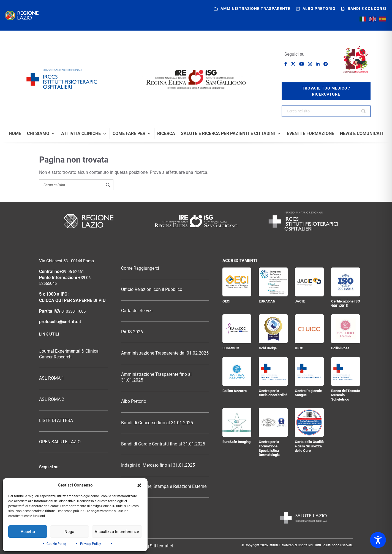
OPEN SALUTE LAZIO (60, 442)
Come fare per (132, 134)
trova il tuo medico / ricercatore (326, 91)
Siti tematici (161, 546)
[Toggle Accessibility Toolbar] (378, 540)
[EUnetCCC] (237, 329)
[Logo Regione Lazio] (89, 221)
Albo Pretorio (134, 401)
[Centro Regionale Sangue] (309, 371)
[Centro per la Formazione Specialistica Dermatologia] (273, 422)
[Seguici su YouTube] (302, 64)
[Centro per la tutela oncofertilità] (273, 371)
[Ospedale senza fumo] (356, 59)
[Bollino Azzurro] (237, 371)
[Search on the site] (76, 185)
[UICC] (309, 329)
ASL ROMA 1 (52, 378)
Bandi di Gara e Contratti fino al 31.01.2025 (163, 444)
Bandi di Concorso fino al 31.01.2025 (157, 423)
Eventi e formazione (311, 134)
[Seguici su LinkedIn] (318, 64)
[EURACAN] (273, 282)
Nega (69, 532)
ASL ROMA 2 (52, 399)
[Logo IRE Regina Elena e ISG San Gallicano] (196, 79)
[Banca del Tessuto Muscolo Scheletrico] (346, 371)
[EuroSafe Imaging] (237, 422)
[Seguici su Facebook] (286, 64)
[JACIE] (309, 282)
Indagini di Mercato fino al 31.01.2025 (158, 465)
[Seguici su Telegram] (326, 64)
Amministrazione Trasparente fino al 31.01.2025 (156, 377)
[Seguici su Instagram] (311, 64)
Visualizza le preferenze (117, 532)
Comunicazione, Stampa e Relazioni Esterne (164, 487)
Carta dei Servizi (137, 311)
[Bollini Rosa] (346, 329)
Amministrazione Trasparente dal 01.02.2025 (165, 353)
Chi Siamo (41, 134)
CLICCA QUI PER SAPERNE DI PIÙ (72, 301)
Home (15, 134)
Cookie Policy (57, 544)
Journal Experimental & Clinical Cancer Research (69, 354)
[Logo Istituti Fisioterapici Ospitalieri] (196, 221)
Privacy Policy (91, 544)
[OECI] (237, 282)
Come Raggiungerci (140, 268)
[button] (139, 485)
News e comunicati (362, 134)
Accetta (28, 532)
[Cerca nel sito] (364, 111)
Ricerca (166, 134)
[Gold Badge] (273, 329)
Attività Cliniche (84, 134)
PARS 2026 (132, 332)
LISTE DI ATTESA (56, 421)
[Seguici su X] (294, 64)
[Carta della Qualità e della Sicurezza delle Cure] (309, 422)
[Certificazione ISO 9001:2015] (346, 282)
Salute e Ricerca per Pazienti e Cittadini (231, 134)
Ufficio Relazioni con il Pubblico (152, 290)
